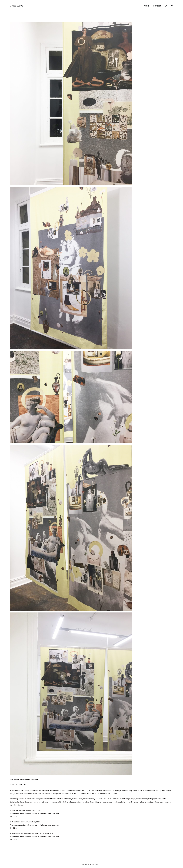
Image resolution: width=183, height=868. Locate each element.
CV (166, 6)
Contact (157, 6)
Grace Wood (16, 6)
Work (147, 6)
